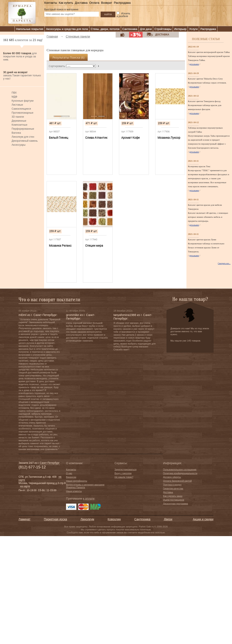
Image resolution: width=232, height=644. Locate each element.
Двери (168, 519)
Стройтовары (163, 29)
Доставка (81, 3)
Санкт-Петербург (50, 463)
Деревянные (19, 121)
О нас (69, 473)
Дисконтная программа (175, 504)
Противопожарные (22, 113)
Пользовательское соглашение (180, 469)
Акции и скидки (203, 519)
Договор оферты (172, 477)
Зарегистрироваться (125, 469)
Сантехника (130, 29)
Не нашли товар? (124, 477)
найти (108, 14)
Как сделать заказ (173, 496)
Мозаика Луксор (169, 138)
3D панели (18, 117)
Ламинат (24, 519)
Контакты (51, 3)
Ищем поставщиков (174, 500)
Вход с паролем (123, 473)
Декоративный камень (25, 141)
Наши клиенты (74, 491)
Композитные (20, 125)
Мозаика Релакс (60, 246)
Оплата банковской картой (177, 481)
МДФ (14, 97)
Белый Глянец (59, 138)
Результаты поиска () (68, 57)
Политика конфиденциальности (180, 473)
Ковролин (114, 519)
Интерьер (180, 29)
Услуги (193, 29)
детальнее (194, 64)
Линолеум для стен (23, 137)
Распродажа (122, 3)
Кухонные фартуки (23, 101)
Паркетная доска (55, 519)
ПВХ (14, 93)
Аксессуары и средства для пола (67, 29)
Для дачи (146, 29)
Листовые (17, 105)
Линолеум (87, 519)
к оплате (89, 499)
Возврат (107, 3)
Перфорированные (23, 129)
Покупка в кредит (172, 485)
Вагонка (16, 133)
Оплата (94, 3)
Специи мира (94, 246)
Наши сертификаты (77, 481)
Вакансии (71, 477)
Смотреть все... (224, 264)
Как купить (66, 3)
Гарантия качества (173, 488)
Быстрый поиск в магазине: (62, 9)
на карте (25, 486)
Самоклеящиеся (21, 109)
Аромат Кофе (130, 138)
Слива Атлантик (96, 138)
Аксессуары (19, 145)
